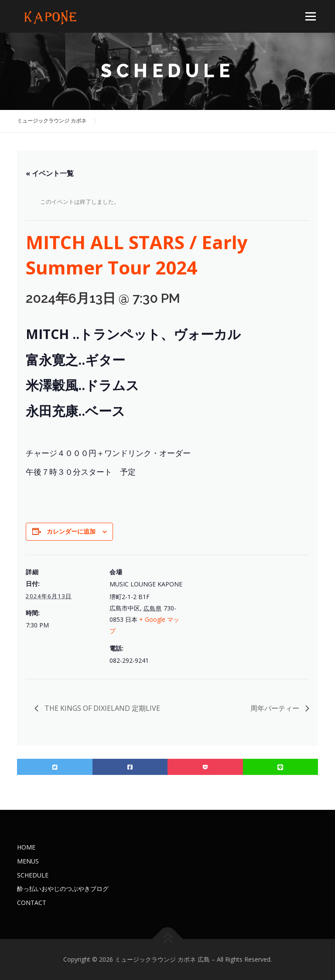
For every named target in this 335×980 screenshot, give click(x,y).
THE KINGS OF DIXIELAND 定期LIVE (101, 708)
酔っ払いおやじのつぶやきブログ (63, 889)
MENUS (28, 861)
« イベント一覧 (50, 173)
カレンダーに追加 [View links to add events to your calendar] (71, 531)
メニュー (310, 16)
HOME (26, 847)
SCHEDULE (33, 875)
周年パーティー (276, 708)
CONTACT (32, 903)
